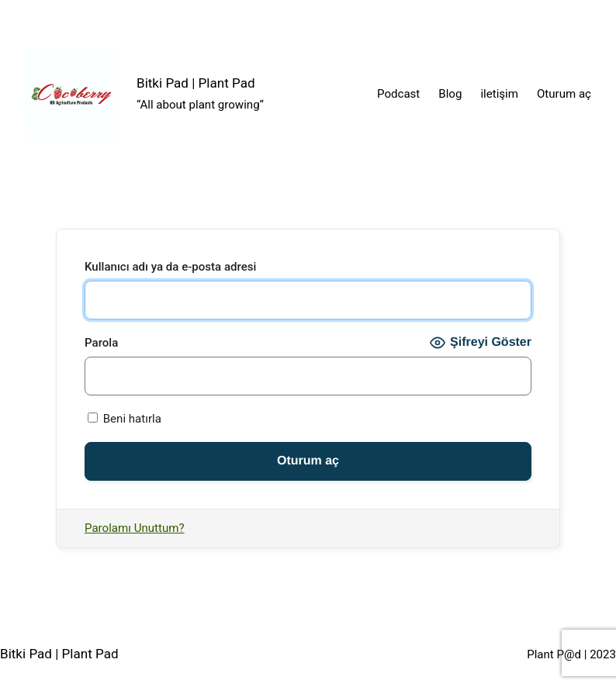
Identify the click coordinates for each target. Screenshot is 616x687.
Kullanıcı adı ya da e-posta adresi (170, 267)
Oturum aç (564, 94)
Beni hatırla (125, 419)
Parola (101, 343)
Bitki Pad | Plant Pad (196, 83)
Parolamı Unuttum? (135, 528)
